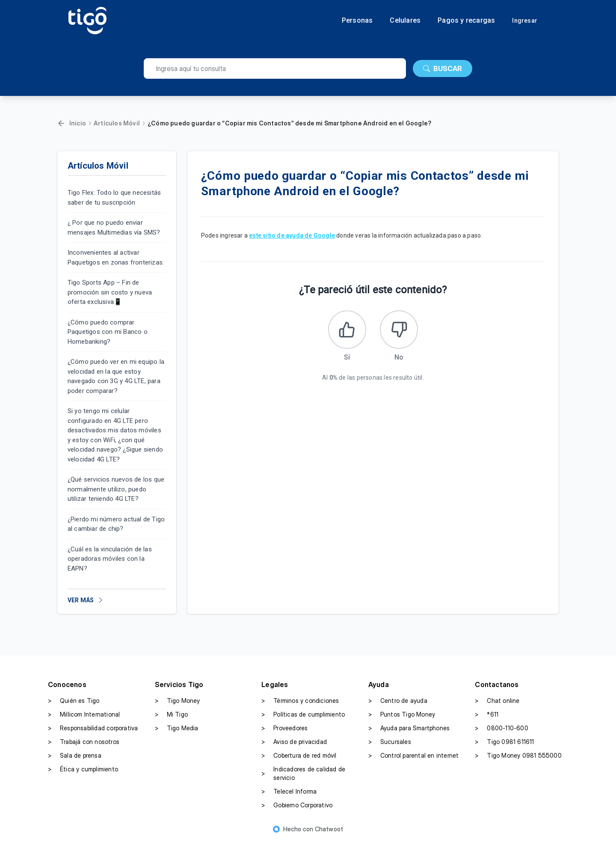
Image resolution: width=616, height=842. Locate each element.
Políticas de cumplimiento (303, 714)
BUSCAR (443, 68)
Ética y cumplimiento (83, 769)
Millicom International (84, 714)
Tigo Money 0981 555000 (518, 756)
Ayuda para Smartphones (409, 728)
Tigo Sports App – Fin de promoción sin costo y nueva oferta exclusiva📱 (110, 292)
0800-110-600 (501, 728)
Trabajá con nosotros (84, 742)
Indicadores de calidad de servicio (303, 773)
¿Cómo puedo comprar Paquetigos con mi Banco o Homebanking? (108, 332)
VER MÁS (86, 600)
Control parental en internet (414, 756)
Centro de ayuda (398, 701)
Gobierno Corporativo (297, 805)
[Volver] (61, 123)
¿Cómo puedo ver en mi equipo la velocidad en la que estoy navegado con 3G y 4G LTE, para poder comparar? (116, 376)
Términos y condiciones (300, 701)
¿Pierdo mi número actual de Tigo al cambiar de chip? (116, 524)
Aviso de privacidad (294, 742)
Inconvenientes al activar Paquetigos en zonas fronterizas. (116, 257)
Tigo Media (177, 728)
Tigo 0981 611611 (504, 742)
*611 (487, 714)
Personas (357, 21)
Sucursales (390, 742)
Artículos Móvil (117, 123)
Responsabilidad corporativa (93, 728)
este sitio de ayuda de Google (292, 235)
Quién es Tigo (74, 701)
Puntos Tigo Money (402, 714)
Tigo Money (178, 701)
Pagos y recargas (466, 21)
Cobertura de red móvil (299, 756)
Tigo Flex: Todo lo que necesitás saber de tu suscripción (114, 198)
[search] (275, 68)
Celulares (405, 21)
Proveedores (284, 728)
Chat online (497, 701)
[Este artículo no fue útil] (399, 330)
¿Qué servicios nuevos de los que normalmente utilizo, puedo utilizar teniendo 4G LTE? (116, 489)
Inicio (78, 123)
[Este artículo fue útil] (347, 330)
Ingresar (525, 21)
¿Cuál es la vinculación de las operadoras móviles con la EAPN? (110, 559)
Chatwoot (329, 829)
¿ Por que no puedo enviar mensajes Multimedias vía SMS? (114, 228)
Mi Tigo (171, 714)
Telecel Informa (289, 791)
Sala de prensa (75, 756)
